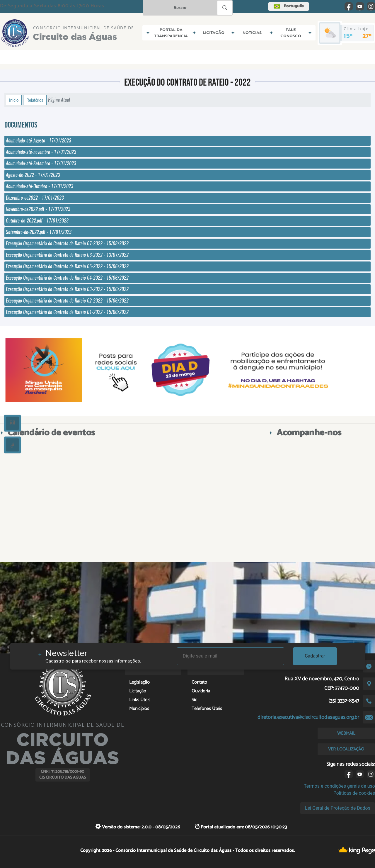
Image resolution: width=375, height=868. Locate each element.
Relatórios (35, 100)
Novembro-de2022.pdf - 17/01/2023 (38, 209)
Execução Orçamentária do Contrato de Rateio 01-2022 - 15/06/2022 (67, 312)
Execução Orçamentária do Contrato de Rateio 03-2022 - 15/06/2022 (67, 289)
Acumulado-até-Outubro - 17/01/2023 (40, 186)
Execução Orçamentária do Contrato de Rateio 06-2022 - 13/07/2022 (67, 255)
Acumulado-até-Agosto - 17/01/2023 (39, 141)
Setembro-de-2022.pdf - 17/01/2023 (39, 232)
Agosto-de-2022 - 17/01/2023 (33, 175)
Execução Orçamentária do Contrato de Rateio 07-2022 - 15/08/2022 (67, 243)
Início (14, 100)
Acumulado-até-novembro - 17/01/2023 (41, 152)
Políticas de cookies (354, 793)
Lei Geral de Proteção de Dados (338, 808)
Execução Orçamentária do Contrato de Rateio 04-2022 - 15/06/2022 (67, 278)
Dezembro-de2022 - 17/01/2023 (35, 198)
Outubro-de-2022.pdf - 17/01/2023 (37, 221)
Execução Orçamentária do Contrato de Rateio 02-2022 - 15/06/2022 (67, 301)
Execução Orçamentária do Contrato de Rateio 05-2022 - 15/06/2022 (67, 266)
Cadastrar (315, 656)
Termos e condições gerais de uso (339, 786)
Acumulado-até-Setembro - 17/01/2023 (41, 163)
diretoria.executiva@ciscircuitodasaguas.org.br (308, 717)
